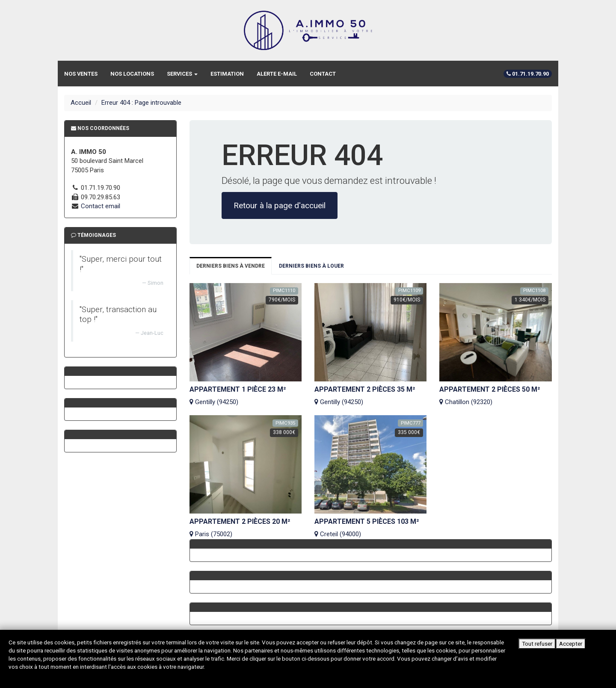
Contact (323, 74)
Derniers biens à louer (311, 266)
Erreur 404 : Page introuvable (141, 103)
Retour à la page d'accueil (280, 205)
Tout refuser (537, 644)
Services (182, 74)
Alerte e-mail (277, 74)
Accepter (571, 644)
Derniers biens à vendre (231, 266)
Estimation (227, 74)
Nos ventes (81, 74)
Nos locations (132, 74)
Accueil (81, 103)
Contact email (101, 206)
